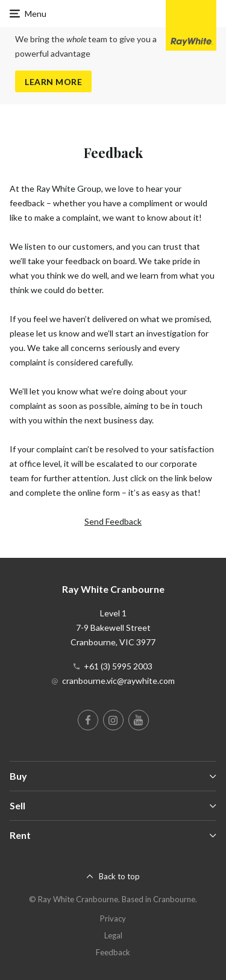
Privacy (113, 918)
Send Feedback (113, 521)
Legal (113, 935)
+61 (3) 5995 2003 (118, 666)
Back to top (119, 876)
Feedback (113, 952)
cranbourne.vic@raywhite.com (118, 681)
